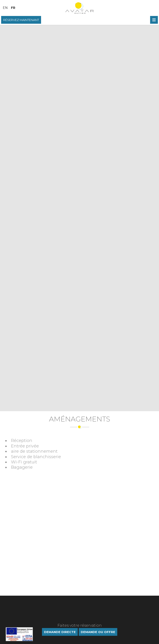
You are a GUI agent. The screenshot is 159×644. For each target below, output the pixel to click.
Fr (13, 8)
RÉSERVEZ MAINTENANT (21, 20)
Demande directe (60, 632)
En (5, 8)
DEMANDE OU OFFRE (98, 632)
